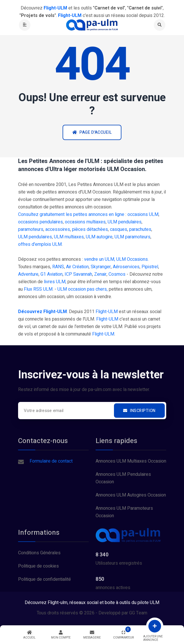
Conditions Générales (39, 553)
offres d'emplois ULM (40, 244)
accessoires (58, 229)
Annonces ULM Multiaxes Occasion (131, 461)
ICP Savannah (78, 274)
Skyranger (101, 267)
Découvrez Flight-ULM (42, 312)
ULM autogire (99, 237)
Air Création (77, 267)
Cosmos (117, 274)
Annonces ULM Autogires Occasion (131, 495)
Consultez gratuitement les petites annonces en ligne (71, 214)
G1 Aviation (52, 274)
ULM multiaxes (69, 237)
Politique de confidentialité (44, 579)
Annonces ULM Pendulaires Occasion (123, 478)
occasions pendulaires (40, 222)
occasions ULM (143, 214)
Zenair (100, 274)
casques (119, 229)
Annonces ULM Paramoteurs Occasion (124, 512)
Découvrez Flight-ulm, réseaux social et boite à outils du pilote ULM (92, 603)
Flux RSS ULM (38, 289)
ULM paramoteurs (132, 237)
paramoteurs (31, 229)
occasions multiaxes (85, 222)
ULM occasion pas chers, (83, 289)
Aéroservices (126, 267)
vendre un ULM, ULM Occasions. (116, 259)
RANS (58, 267)
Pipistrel (150, 267)
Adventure (28, 274)
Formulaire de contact (51, 461)
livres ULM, (55, 282)
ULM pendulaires (125, 222)
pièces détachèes (90, 229)
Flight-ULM (107, 312)
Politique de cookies (38, 566)
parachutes (140, 229)
